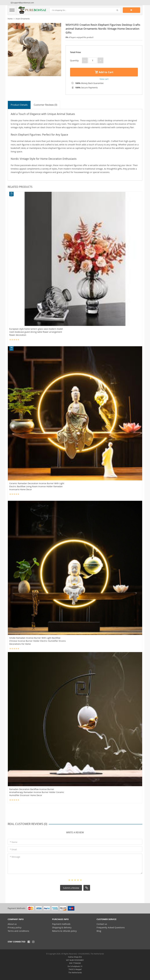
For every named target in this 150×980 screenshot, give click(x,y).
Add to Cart (104, 72)
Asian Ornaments (23, 19)
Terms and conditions (18, 931)
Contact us (102, 924)
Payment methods (61, 924)
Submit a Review (71, 888)
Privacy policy (15, 927)
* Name (14, 842)
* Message (15, 857)
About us (12, 924)
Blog (99, 931)
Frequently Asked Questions (111, 927)
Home (10, 19)
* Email (13, 849)
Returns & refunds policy (64, 931)
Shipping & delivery (62, 927)
